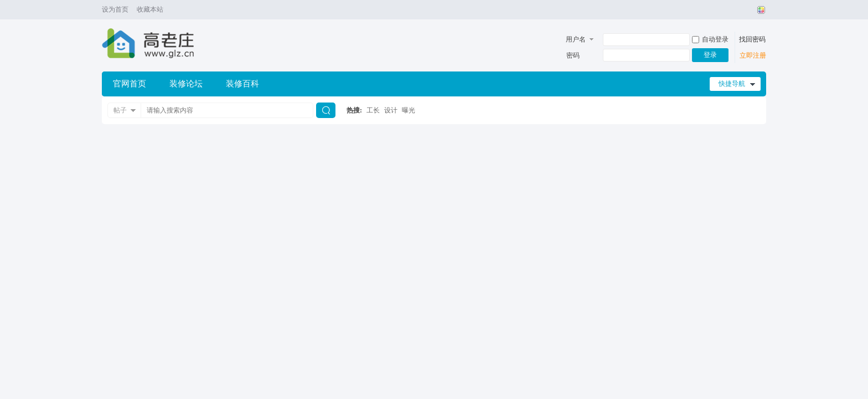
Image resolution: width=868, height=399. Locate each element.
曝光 (409, 110)
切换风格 (760, 10)
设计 (391, 110)
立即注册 (753, 55)
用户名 (576, 39)
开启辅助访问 (751, 10)
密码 (573, 55)
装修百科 (242, 84)
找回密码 (752, 39)
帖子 (120, 110)
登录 (710, 55)
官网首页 (130, 84)
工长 (373, 110)
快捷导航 (732, 84)
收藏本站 (150, 9)
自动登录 (710, 39)
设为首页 (115, 9)
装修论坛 (186, 84)
